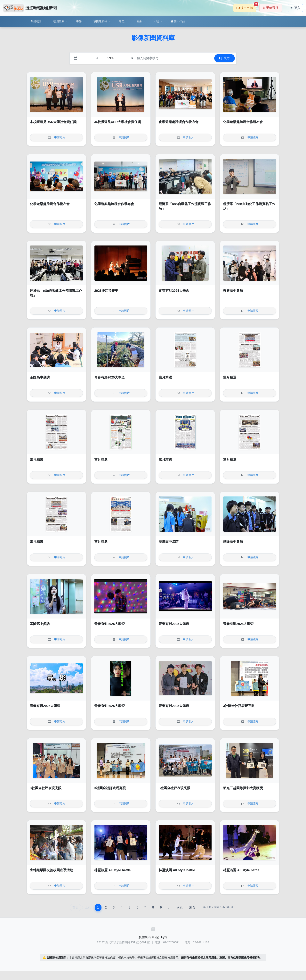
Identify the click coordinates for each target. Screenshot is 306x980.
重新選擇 (271, 8)
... (169, 907)
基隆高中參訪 (40, 377)
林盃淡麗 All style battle (112, 870)
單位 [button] (122, 21)
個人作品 (178, 21)
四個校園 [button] (36, 21)
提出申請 (246, 7)
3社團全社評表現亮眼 (239, 706)
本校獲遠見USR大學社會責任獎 (53, 122)
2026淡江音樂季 (106, 291)
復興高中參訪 (233, 291)
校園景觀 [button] (59, 21)
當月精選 (165, 377)
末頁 (192, 907)
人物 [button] (157, 21)
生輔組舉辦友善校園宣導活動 (51, 870)
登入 (295, 8)
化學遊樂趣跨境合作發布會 (179, 122)
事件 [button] (79, 21)
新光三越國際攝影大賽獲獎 (243, 788)
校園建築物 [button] (101, 21)
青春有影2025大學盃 (174, 291)
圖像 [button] (140, 21)
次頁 (180, 907)
